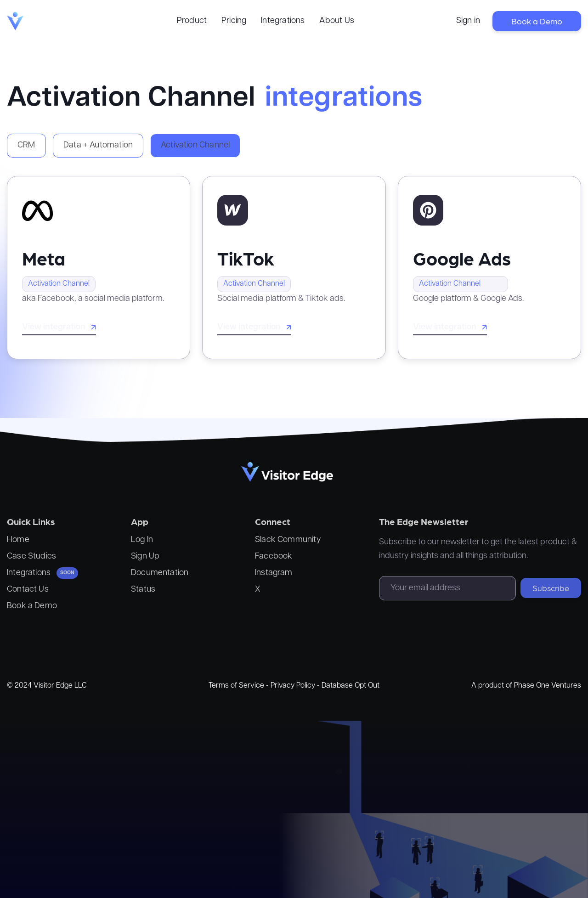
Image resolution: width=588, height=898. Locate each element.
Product (192, 21)
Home (18, 540)
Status (143, 590)
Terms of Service (236, 686)
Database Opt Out (351, 686)
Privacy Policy (293, 686)
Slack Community (288, 540)
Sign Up (145, 556)
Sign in (468, 21)
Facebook (274, 556)
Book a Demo (537, 21)
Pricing (234, 21)
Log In (142, 540)
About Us (336, 21)
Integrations (283, 21)
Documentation (160, 573)
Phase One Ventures (548, 686)
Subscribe (551, 588)
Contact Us (28, 590)
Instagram (274, 573)
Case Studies (31, 556)
